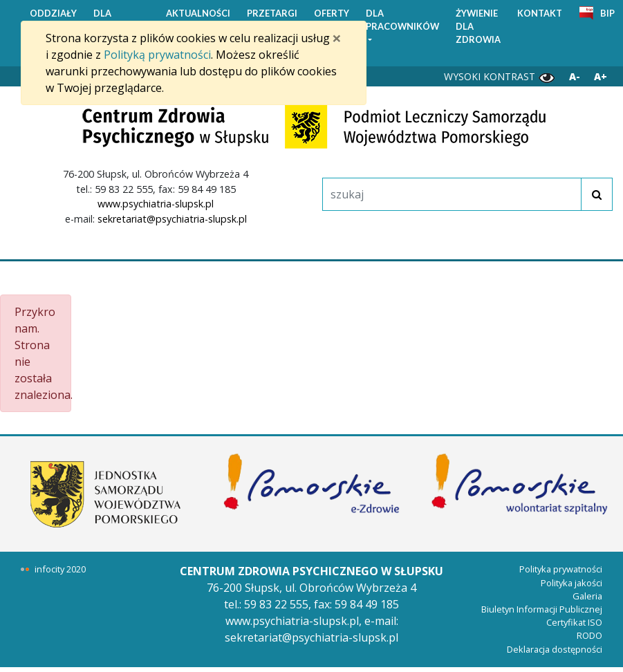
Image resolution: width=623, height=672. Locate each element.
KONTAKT (540, 13)
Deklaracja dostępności (555, 649)
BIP (607, 13)
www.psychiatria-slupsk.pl (156, 204)
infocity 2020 (60, 569)
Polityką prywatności (157, 55)
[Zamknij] (337, 38)
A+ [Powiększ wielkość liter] (601, 76)
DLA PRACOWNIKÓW (402, 20)
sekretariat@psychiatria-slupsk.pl (172, 219)
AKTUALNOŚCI (198, 13)
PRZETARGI (272, 13)
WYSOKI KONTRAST (500, 77)
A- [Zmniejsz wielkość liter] (575, 76)
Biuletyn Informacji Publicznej (542, 609)
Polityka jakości (571, 583)
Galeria (587, 596)
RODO (589, 635)
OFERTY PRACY (332, 20)
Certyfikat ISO (574, 622)
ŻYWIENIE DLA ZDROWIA (478, 26)
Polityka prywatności (561, 569)
